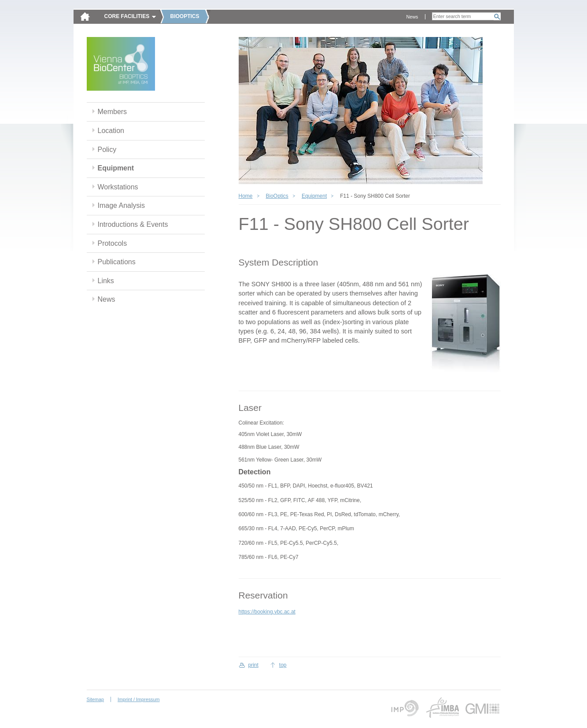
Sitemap (96, 699)
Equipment (116, 168)
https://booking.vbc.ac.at (267, 612)
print (253, 665)
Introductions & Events (133, 224)
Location (111, 131)
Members (113, 112)
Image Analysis (122, 205)
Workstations (118, 187)
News (412, 17)
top (283, 665)
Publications (117, 262)
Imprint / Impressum (138, 699)
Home (246, 196)
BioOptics (277, 196)
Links (106, 281)
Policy (107, 150)
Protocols (113, 243)
